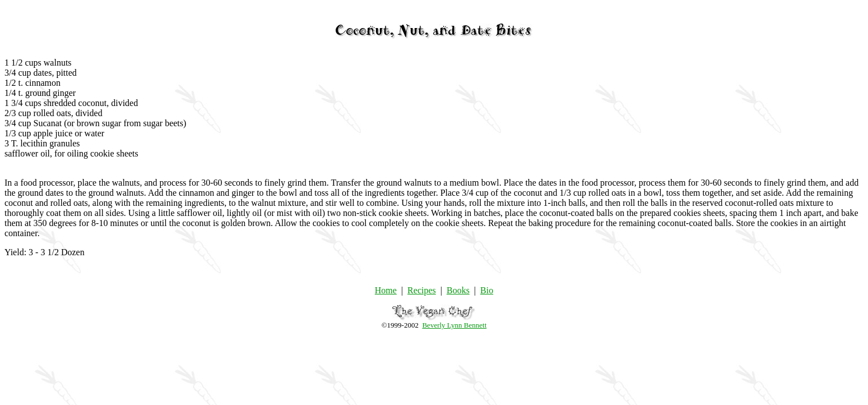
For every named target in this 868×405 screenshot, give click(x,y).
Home (386, 290)
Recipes (422, 290)
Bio (487, 290)
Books (458, 290)
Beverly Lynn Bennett (454, 325)
